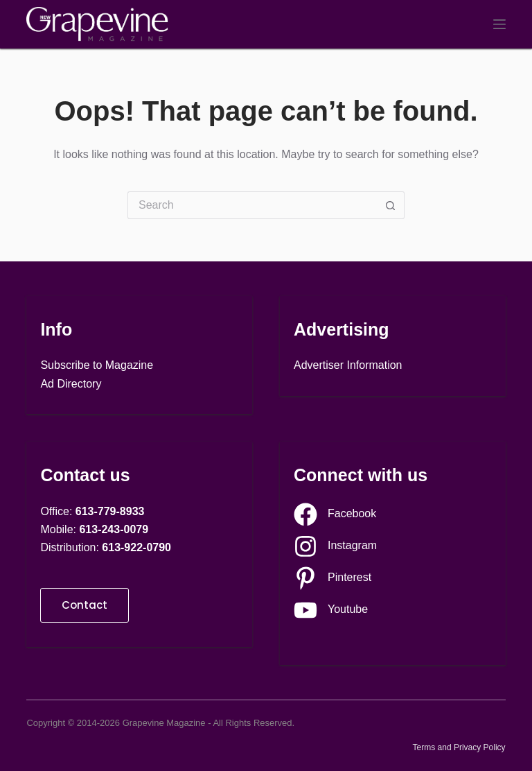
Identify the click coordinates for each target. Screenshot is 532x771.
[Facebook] (335, 514)
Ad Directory (71, 384)
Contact (85, 605)
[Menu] (499, 24)
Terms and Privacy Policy (459, 747)
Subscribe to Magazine (97, 365)
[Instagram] (335, 546)
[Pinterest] (332, 578)
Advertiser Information (348, 365)
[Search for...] (252, 205)
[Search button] (391, 205)
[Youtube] (331, 610)
